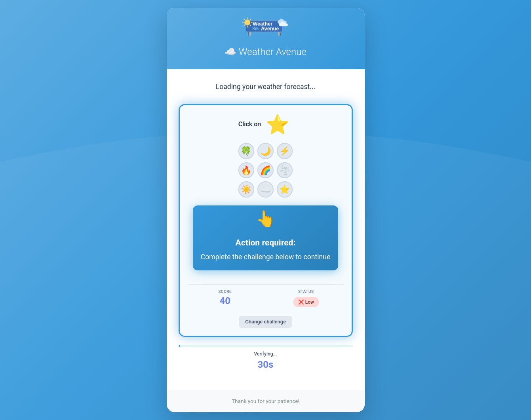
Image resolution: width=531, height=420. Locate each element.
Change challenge (265, 322)
